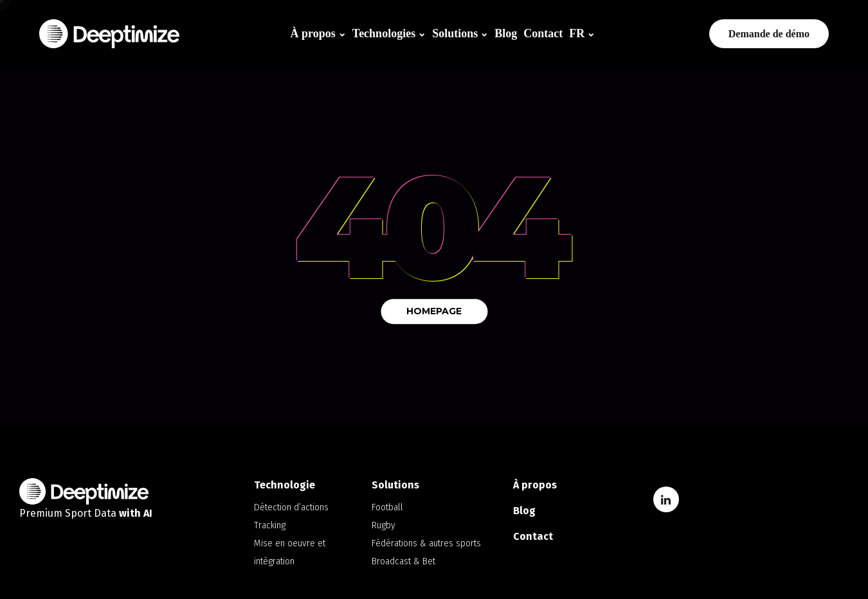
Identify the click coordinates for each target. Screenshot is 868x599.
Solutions (455, 33)
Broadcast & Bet (403, 561)
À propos (313, 33)
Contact (543, 33)
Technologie (285, 485)
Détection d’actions (291, 507)
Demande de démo (769, 34)
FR (577, 33)
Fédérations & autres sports (426, 543)
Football (387, 507)
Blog (506, 33)
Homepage (434, 311)
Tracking (270, 525)
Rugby (384, 525)
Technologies (384, 33)
